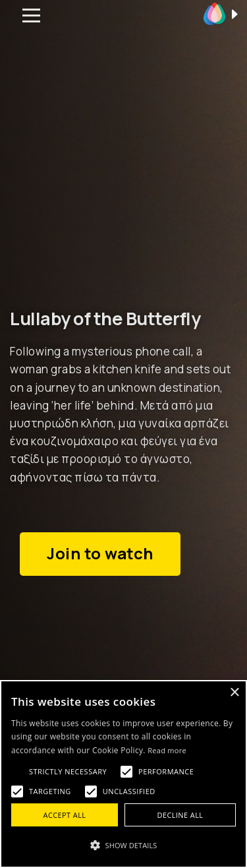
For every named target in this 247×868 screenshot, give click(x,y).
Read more (167, 750)
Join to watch (100, 553)
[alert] (123, 774)
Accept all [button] (65, 815)
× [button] (234, 693)
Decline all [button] (180, 815)
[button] (123, 845)
